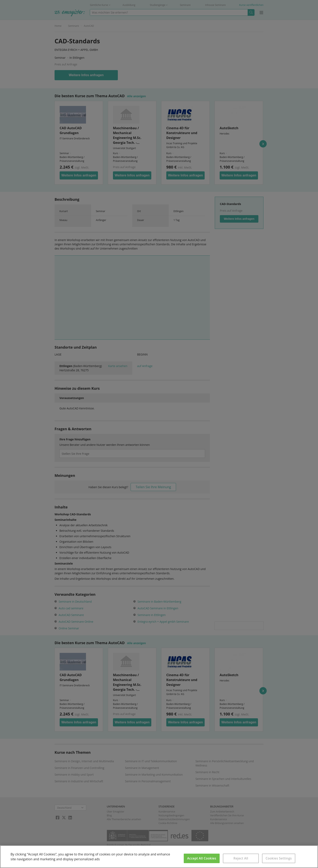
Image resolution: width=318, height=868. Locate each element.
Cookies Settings (279, 858)
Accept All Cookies (202, 858)
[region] (159, 857)
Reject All (241, 858)
